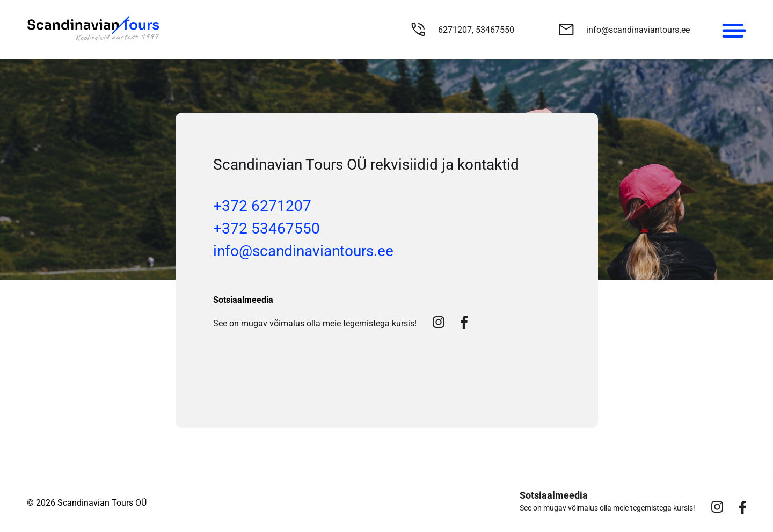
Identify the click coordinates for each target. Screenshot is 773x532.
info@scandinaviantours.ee (638, 30)
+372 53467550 (267, 228)
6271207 (455, 30)
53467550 (495, 30)
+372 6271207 (262, 206)
